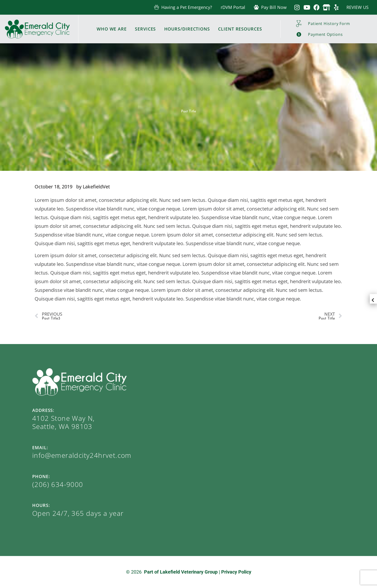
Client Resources (240, 29)
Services (145, 29)
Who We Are (112, 29)
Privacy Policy (236, 572)
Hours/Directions (187, 29)
